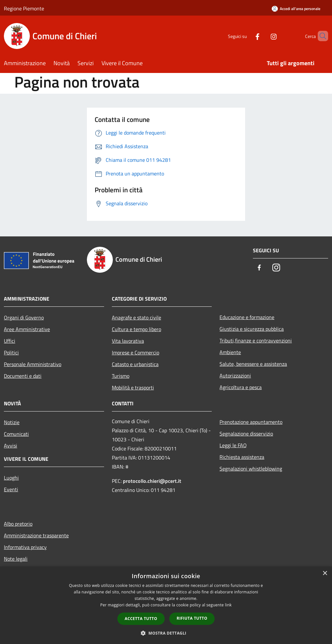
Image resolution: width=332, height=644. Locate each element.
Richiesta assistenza (242, 457)
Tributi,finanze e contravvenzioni (256, 340)
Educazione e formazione (247, 317)
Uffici (10, 341)
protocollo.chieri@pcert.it (152, 481)
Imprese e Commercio (136, 352)
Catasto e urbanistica (135, 364)
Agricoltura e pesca (241, 387)
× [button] (325, 573)
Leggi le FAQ (233, 445)
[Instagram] (263, 36)
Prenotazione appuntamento (251, 422)
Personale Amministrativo (33, 364)
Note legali (16, 559)
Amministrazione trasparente (36, 535)
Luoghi (11, 478)
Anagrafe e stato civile (136, 317)
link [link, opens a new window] (228, 605)
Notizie (12, 422)
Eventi (11, 489)
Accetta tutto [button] (141, 619)
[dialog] (166, 605)
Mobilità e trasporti (133, 388)
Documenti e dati (23, 376)
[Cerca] (320, 36)
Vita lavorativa (128, 341)
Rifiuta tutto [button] (192, 618)
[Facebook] (246, 36)
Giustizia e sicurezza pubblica (252, 329)
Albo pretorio (18, 524)
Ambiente (230, 352)
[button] (166, 633)
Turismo (121, 376)
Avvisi (11, 446)
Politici (11, 352)
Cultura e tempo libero (136, 329)
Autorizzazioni (235, 376)
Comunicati (16, 434)
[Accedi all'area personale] (296, 9)
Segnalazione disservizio (246, 434)
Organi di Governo (24, 317)
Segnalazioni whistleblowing (251, 469)
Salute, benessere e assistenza (253, 364)
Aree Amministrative (27, 329)
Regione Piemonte (24, 8)
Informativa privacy (25, 547)
